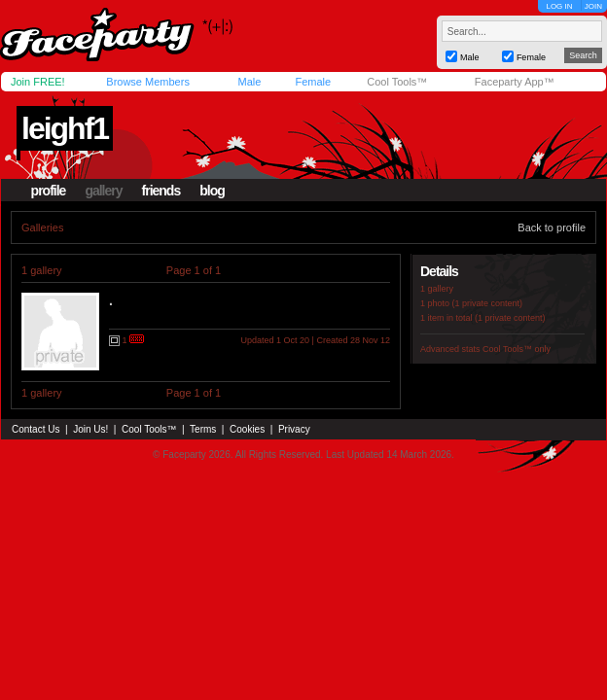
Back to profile (552, 227)
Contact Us (36, 429)
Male (249, 82)
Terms (203, 429)
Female (313, 82)
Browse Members (148, 82)
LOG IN (559, 6)
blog (212, 191)
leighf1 (65, 128)
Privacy (294, 429)
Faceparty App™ (515, 82)
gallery (103, 191)
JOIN (593, 6)
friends (161, 191)
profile (49, 191)
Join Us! (90, 429)
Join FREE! (38, 82)
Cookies (247, 429)
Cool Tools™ (397, 82)
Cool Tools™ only (517, 349)
